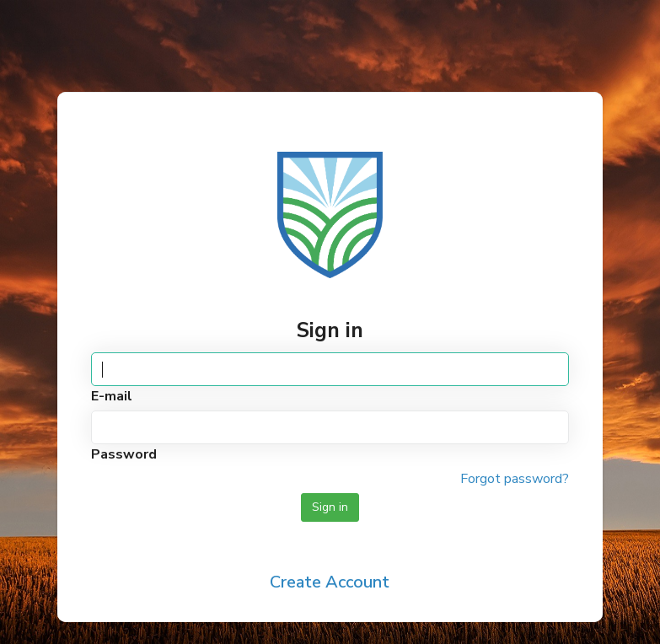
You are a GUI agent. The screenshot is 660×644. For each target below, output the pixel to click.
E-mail (112, 396)
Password (124, 454)
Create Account (330, 582)
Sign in (330, 507)
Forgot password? (515, 479)
